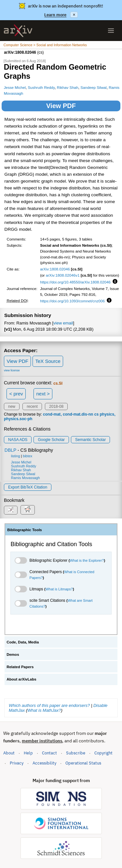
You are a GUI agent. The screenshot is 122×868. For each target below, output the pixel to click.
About (9, 753)
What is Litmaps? (59, 589)
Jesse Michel (15, 87)
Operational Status (83, 763)
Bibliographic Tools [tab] (25, 530)
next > (43, 394)
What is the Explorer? (87, 560)
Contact (49, 753)
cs (96, 414)
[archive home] (18, 31)
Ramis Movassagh (26, 478)
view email (63, 323)
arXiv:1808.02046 (55, 269)
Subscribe (76, 753)
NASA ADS (18, 440)
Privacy (17, 763)
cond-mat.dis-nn (78, 414)
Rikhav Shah (68, 87)
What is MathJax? (44, 710)
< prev (16, 394)
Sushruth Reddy (41, 87)
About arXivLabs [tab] (21, 679)
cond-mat (52, 414)
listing (16, 456)
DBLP (10, 450)
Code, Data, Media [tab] (23, 642)
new (12, 406)
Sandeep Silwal (93, 87)
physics (107, 414)
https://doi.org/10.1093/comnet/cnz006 (72, 301)
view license (12, 370)
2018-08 (56, 406)
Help (28, 753)
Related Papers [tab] (20, 667)
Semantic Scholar (90, 440)
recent (32, 406)
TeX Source (48, 361)
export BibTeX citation (28, 487)
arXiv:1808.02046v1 (63, 275)
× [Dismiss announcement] (74, 15)
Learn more (55, 15)
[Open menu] (111, 31)
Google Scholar (51, 440)
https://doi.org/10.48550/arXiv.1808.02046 (75, 282)
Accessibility (44, 763)
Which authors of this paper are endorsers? (49, 705)
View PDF (61, 106)
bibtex (27, 456)
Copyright (103, 753)
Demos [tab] (13, 654)
